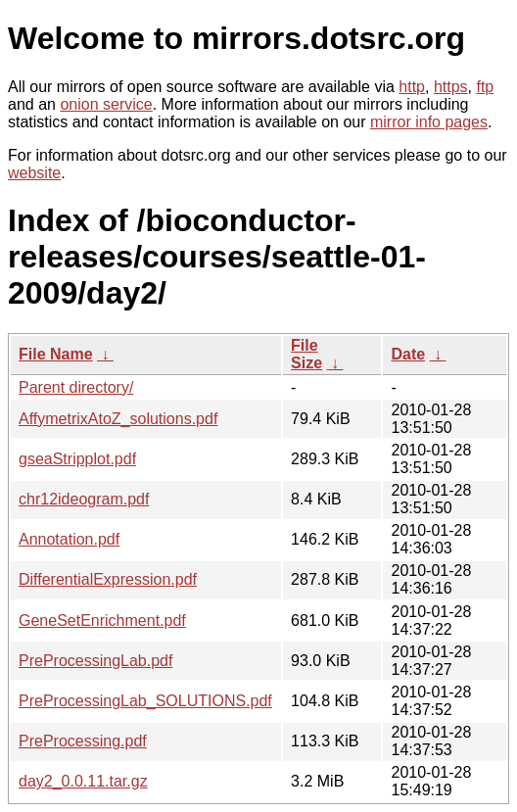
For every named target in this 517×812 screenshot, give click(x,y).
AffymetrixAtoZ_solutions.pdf (118, 419)
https (451, 87)
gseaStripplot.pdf (77, 459)
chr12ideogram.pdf (84, 499)
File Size (306, 354)
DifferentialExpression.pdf (108, 579)
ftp (485, 87)
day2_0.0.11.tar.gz (83, 781)
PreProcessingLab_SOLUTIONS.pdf (145, 701)
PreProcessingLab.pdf (95, 661)
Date (408, 354)
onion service (106, 104)
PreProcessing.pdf (83, 741)
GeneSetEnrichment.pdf (102, 621)
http (412, 87)
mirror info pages (429, 122)
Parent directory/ (76, 387)
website (34, 173)
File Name (56, 354)
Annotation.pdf (69, 539)
